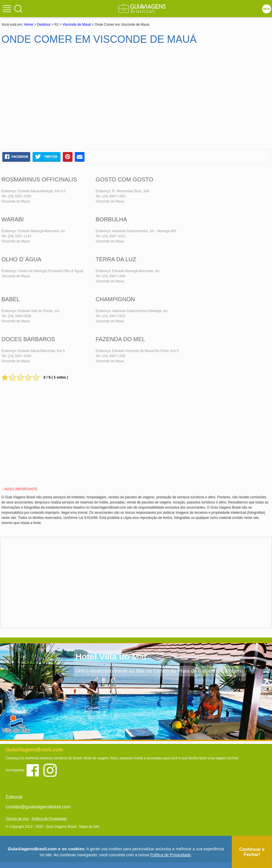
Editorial (14, 797)
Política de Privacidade (49, 819)
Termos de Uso (17, 819)
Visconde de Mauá (77, 25)
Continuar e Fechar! (252, 852)
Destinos (44, 25)
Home (29, 25)
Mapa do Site (89, 827)
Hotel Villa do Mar (111, 656)
